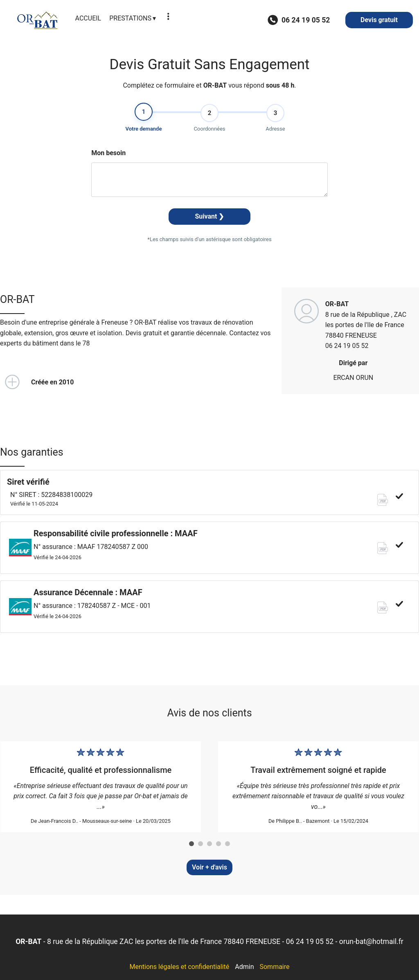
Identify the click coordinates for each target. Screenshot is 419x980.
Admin (244, 967)
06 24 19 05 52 (310, 942)
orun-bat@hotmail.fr (371, 942)
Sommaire (274, 967)
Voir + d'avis (209, 867)
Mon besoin (108, 155)
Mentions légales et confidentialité (179, 967)
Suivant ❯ (210, 219)
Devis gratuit (379, 20)
